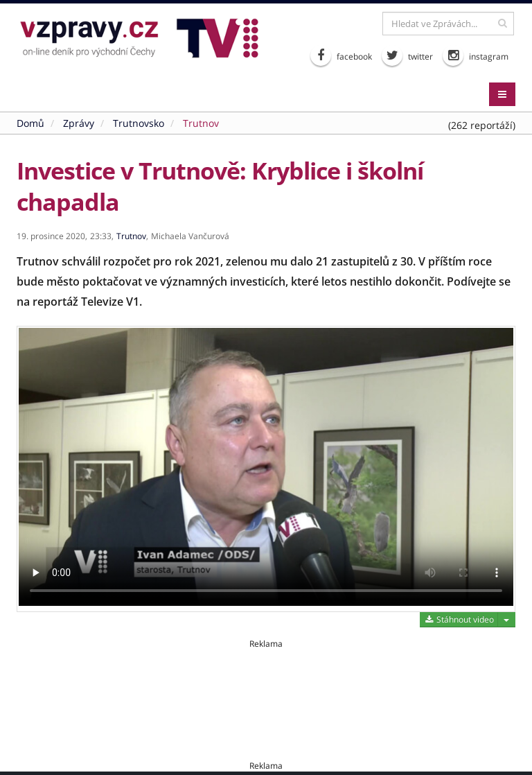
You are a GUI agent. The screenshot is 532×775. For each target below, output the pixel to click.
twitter (407, 55)
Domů (30, 123)
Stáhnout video (459, 619)
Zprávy (79, 123)
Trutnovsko (139, 123)
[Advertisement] (266, 681)
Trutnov (201, 123)
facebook (341, 55)
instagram (476, 55)
